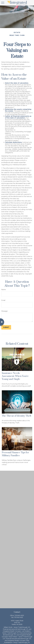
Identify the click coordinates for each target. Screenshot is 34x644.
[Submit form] (6, 327)
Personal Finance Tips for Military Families (15, 454)
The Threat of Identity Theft (17, 416)
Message (4, 311)
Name (4, 290)
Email (3, 300)
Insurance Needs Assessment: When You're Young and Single (15, 376)
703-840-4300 (19, 615)
